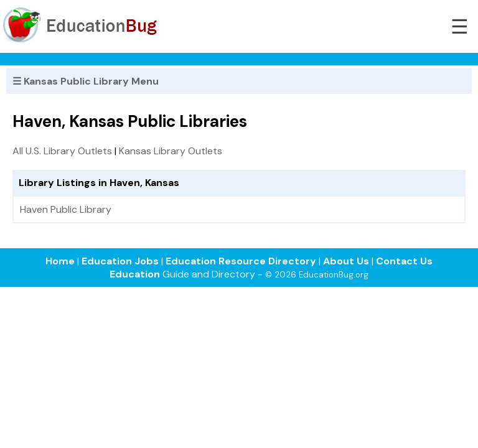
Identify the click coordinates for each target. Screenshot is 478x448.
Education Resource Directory (241, 261)
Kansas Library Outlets (171, 151)
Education (135, 274)
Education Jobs (120, 261)
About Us (346, 261)
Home (60, 261)
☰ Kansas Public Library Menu (86, 81)
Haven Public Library (66, 209)
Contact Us (404, 261)
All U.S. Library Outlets (62, 151)
